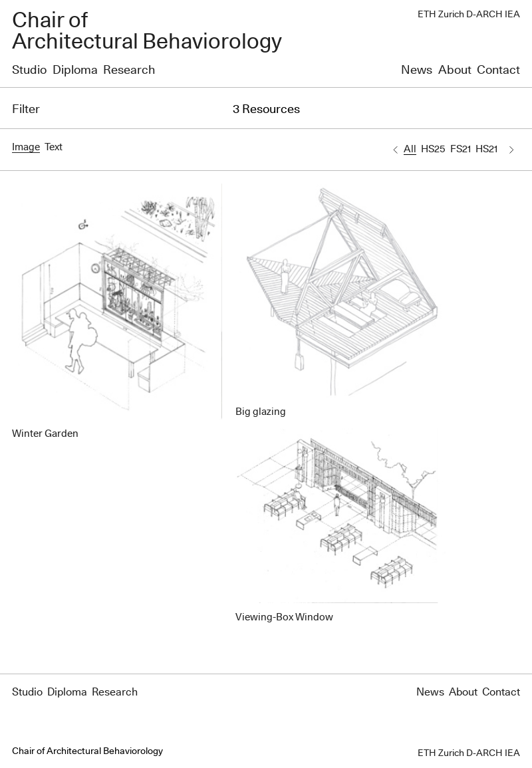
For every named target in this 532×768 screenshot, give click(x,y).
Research (129, 70)
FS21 (461, 149)
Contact (498, 70)
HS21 (486, 149)
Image (26, 147)
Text (54, 147)
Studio (29, 70)
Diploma (75, 70)
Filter (26, 110)
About (455, 70)
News (417, 70)
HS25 (433, 149)
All (410, 149)
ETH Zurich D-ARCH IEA (469, 15)
